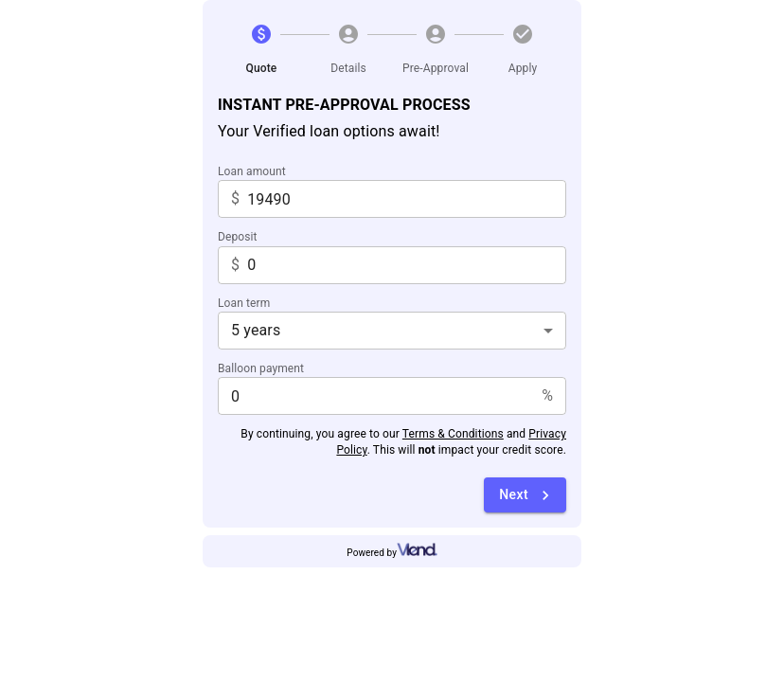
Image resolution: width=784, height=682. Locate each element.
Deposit (238, 237)
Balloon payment (261, 368)
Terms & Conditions (453, 434)
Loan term (244, 303)
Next (527, 495)
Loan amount (252, 171)
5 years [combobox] (256, 330)
